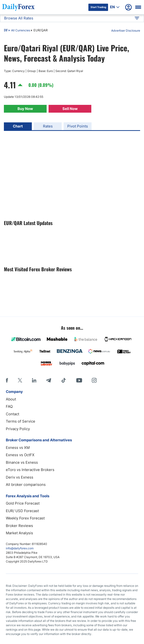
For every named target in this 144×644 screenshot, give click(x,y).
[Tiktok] (64, 380)
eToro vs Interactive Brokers (30, 470)
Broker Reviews (19, 526)
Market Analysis (19, 533)
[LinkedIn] (34, 380)
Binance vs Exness (22, 462)
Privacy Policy (18, 429)
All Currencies (21, 30)
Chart (18, 126)
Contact (13, 414)
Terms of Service (21, 421)
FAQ (9, 406)
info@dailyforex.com (20, 548)
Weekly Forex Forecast (25, 518)
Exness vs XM (18, 448)
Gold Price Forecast (23, 503)
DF (6, 31)
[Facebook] (7, 380)
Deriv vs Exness (20, 477)
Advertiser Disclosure (126, 31)
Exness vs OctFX (20, 455)
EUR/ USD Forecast (22, 511)
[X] (20, 380)
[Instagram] (94, 380)
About (11, 399)
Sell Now (70, 109)
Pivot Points (78, 126)
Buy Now (25, 109)
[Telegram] (48, 380)
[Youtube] (79, 380)
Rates (48, 126)
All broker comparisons (26, 485)
